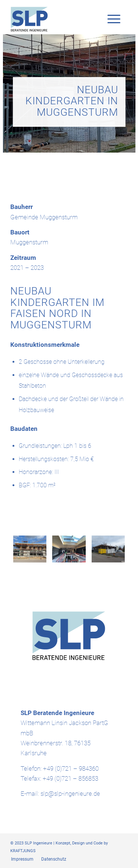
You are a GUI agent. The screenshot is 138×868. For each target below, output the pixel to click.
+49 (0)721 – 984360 (71, 768)
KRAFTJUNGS (23, 851)
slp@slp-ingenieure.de (70, 794)
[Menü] (110, 19)
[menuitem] (22, 859)
